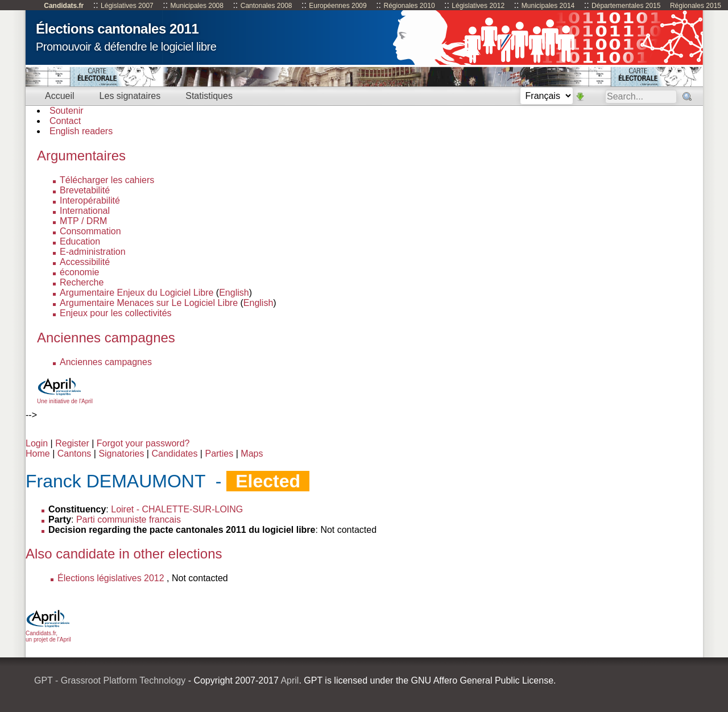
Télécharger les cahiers (107, 180)
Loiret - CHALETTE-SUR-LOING (177, 509)
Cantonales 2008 (266, 6)
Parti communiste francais (129, 519)
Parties (219, 454)
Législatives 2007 (127, 6)
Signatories (121, 454)
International (85, 211)
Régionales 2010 (409, 6)
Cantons (75, 454)
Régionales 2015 (696, 6)
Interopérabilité (90, 200)
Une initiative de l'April (65, 398)
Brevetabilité (85, 190)
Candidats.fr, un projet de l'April (48, 633)
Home (38, 454)
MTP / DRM (83, 221)
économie (79, 272)
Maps (252, 454)
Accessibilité (85, 262)
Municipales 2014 (548, 6)
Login (37, 443)
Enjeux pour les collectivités (116, 313)
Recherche (82, 282)
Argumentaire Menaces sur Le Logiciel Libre (149, 303)
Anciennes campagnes (106, 362)
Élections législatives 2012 (111, 578)
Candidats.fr (64, 6)
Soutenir (67, 111)
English (234, 293)
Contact (65, 121)
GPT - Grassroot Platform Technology (110, 680)
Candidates (174, 454)
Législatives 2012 (478, 6)
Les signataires (130, 96)
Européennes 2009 (338, 6)
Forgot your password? (143, 443)
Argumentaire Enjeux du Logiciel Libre (136, 293)
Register (72, 443)
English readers (81, 131)
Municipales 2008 (197, 6)
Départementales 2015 (626, 6)
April (289, 680)
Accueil (60, 96)
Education (80, 241)
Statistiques (209, 96)
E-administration (93, 252)
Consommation (90, 231)
